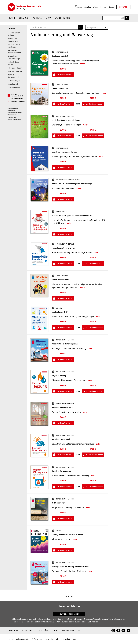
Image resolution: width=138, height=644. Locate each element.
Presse (112, 7)
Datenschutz (66, 639)
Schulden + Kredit (15, 68)
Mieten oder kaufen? (60, 280)
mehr (82, 64)
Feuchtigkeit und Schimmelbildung (66, 120)
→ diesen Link (86, 622)
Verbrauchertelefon (83, 7)
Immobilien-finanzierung (13, 40)
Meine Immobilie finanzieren (63, 248)
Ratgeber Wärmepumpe (61, 471)
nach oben (69, 595)
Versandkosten (14, 88)
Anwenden (127, 18)
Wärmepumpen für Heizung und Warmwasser (70, 567)
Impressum (77, 639)
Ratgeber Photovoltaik (61, 439)
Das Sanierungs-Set (60, 56)
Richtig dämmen (58, 503)
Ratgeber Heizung (59, 376)
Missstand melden (100, 7)
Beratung (24, 18)
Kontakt (11, 639)
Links (57, 639)
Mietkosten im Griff (60, 312)
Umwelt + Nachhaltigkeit (14, 76)
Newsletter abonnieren (69, 614)
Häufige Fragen (37, 639)
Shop (48, 18)
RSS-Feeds (49, 639)
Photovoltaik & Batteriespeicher (65, 344)
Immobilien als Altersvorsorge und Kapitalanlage (72, 184)
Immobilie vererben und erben (64, 152)
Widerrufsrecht (12, 115)
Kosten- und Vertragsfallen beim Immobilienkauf (72, 216)
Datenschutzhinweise (14, 119)
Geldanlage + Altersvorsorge (14, 57)
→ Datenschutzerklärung (43, 622)
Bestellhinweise (13, 108)
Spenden (123, 7)
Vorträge (37, 18)
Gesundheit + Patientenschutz (14, 52)
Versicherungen (14, 81)
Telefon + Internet (15, 71)
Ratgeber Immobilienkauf (62, 408)
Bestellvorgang (12, 117)
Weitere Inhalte (63, 18)
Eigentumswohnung (60, 88)
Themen (11, 18)
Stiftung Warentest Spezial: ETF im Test (68, 535)
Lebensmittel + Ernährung (14, 46)
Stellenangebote (22, 639)
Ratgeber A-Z (13, 84)
